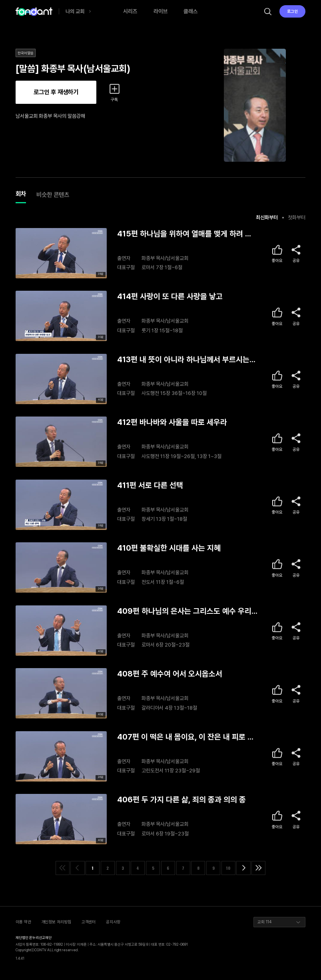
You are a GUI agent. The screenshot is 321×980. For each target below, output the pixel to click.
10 (228, 868)
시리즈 (130, 11)
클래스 (191, 11)
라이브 (161, 11)
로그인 (292, 11)
